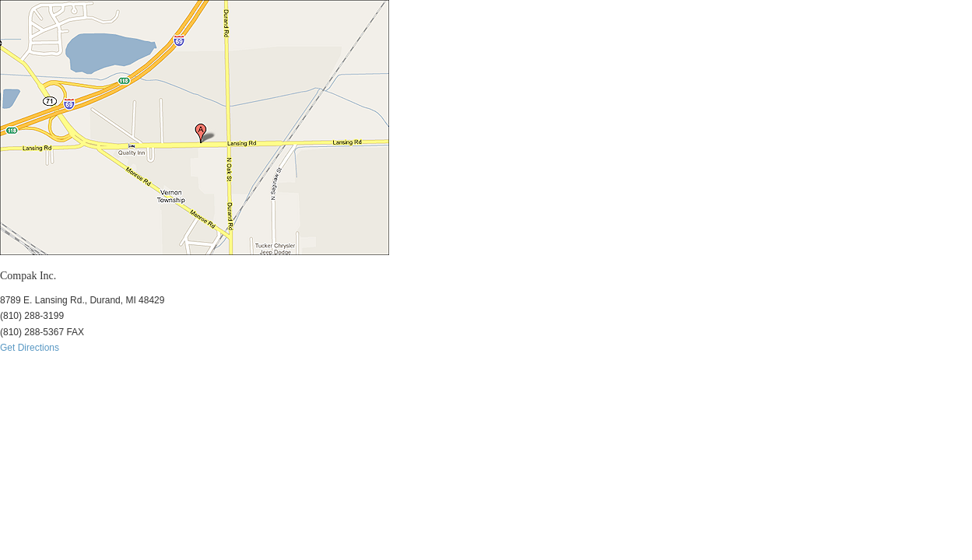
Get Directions (30, 348)
